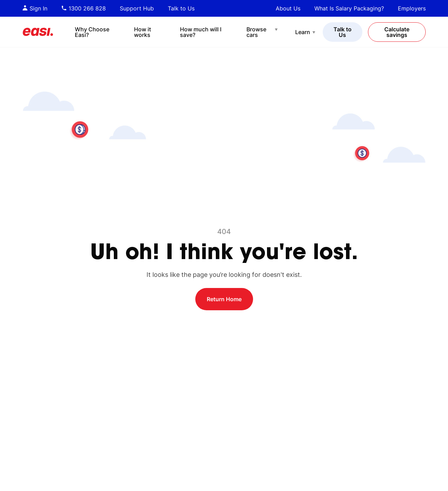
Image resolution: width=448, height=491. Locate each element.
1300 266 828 (84, 8)
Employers (412, 8)
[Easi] (38, 32)
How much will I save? (201, 32)
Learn (303, 32)
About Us (288, 8)
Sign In (35, 8)
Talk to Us (181, 8)
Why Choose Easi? (92, 32)
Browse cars (256, 32)
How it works (143, 32)
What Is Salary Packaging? (349, 8)
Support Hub (137, 8)
